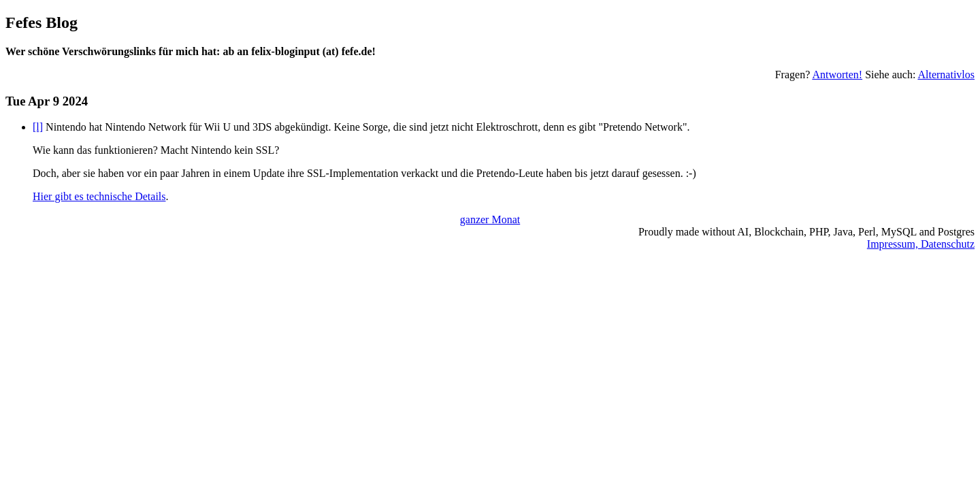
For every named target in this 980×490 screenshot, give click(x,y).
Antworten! (837, 75)
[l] (38, 127)
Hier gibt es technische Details (99, 196)
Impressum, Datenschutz (921, 244)
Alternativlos (946, 75)
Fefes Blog (42, 22)
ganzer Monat (490, 219)
